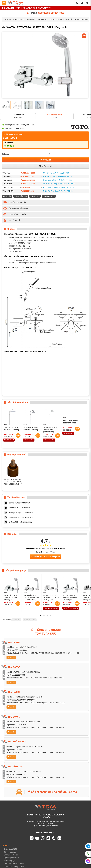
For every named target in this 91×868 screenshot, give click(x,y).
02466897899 (20, 700)
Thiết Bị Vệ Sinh (19, 19)
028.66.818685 (28, 180)
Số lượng (5, 154)
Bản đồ (11, 657)
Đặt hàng (45, 160)
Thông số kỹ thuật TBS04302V (20, 522)
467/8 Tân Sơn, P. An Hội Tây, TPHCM (57, 177)
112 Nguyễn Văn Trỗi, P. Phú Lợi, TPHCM (59, 187)
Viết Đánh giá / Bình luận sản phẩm (45, 557)
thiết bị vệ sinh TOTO (61, 238)
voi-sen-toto (16, 620)
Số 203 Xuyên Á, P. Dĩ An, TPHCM (56, 173)
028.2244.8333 (28, 173)
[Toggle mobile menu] (4, 3)
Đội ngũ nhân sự (10, 852)
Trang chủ (7, 19)
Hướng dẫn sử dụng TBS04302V (21, 517)
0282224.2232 (28, 191)
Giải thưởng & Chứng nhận (14, 864)
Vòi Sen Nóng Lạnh (21, 196)
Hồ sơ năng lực (9, 861)
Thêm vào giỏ (46, 166)
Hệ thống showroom (11, 858)
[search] (77, 3)
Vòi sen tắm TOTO (15, 238)
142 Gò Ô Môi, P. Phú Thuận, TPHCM (57, 180)
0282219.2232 (28, 187)
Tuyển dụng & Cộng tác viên (14, 867)
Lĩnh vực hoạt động (11, 855)
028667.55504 (28, 177)
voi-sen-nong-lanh (30, 620)
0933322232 (44, 13)
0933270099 (32, 700)
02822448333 (58, 13)
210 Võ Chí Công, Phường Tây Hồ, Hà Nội (59, 184)
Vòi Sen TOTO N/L (56, 19)
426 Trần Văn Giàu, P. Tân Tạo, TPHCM (58, 191)
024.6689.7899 (28, 184)
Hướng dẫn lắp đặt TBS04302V (21, 512)
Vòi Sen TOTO (42, 19)
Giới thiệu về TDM (10, 849)
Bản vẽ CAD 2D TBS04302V (19, 508)
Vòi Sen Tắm (31, 19)
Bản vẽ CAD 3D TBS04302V (19, 503)
